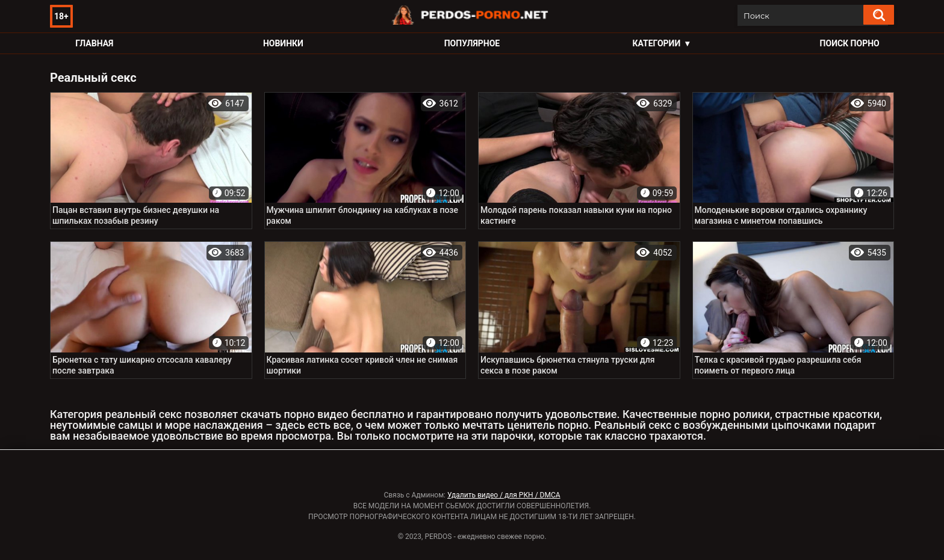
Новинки (283, 43)
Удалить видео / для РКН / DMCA (504, 495)
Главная (94, 43)
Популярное (472, 43)
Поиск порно (850, 43)
